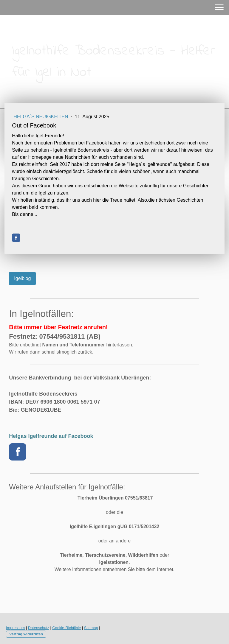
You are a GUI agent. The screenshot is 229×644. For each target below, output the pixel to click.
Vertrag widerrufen (26, 634)
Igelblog (22, 278)
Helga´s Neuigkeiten (41, 117)
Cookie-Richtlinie (66, 628)
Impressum (15, 628)
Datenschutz (39, 628)
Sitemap (91, 628)
